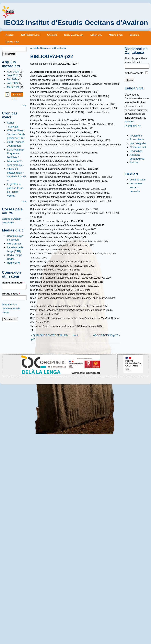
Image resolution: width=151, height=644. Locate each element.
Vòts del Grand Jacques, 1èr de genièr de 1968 (16, 134)
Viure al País (14, 244)
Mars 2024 (13, 87)
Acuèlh (9, 35)
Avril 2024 (13, 83)
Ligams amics (12, 41)
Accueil (34, 48)
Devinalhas (136, 151)
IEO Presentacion (30, 35)
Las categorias (138, 143)
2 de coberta (137, 139)
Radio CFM (14, 263)
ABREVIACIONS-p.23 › (106, 335)
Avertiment (136, 136)
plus (24, 105)
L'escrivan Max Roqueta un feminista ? (16, 153)
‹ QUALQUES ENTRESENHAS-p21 (50, 337)
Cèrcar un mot (138, 147)
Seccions (134, 35)
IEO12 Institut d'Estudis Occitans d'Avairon (76, 23)
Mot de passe (11, 294)
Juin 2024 (13, 75)
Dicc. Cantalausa (74, 35)
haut (75, 335)
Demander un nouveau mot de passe (11, 308)
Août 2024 (13, 72)
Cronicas (52, 35)
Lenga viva (96, 35)
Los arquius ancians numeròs (136, 187)
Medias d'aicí (116, 35)
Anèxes (134, 162)
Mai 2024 (12, 79)
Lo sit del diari (138, 180)
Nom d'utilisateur (13, 283)
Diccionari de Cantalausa (53, 48)
